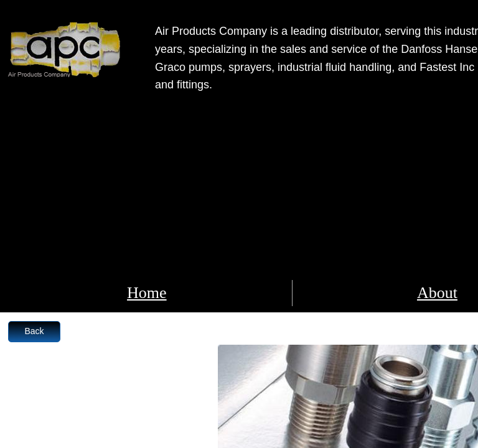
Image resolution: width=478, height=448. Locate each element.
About (437, 293)
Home (147, 293)
